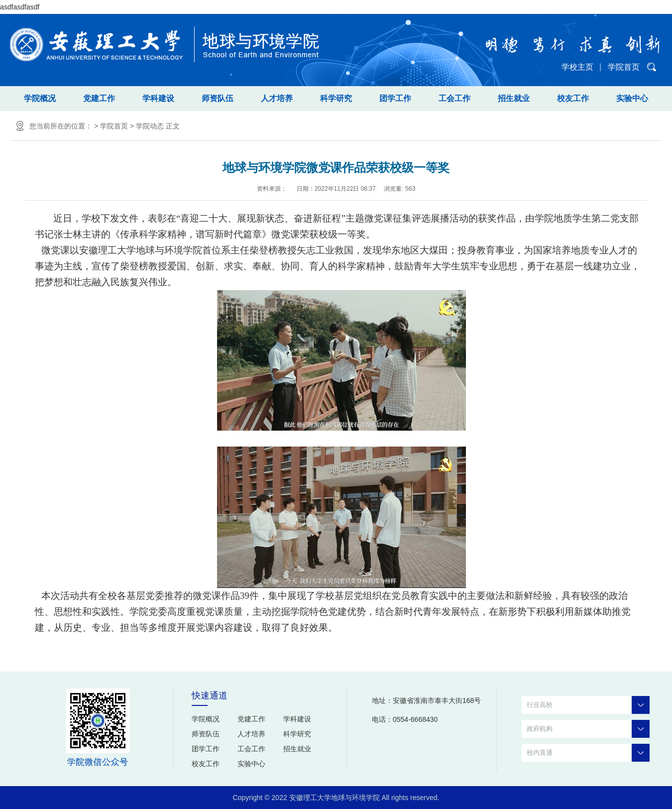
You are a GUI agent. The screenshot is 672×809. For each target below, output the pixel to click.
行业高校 (588, 705)
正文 (173, 126)
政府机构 (588, 729)
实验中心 (632, 98)
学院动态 (150, 126)
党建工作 (99, 98)
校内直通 (588, 753)
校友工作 (573, 98)
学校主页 (577, 67)
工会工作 (454, 98)
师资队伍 (218, 98)
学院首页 (624, 67)
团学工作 (395, 98)
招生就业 (514, 98)
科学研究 (336, 98)
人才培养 (277, 98)
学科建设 (158, 98)
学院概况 (40, 98)
